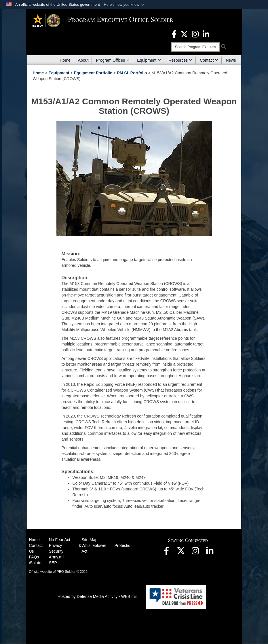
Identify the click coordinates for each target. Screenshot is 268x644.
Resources (180, 60)
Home (65, 60)
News (231, 60)
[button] (125, 5)
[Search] (195, 47)
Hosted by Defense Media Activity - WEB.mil (97, 596)
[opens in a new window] (174, 34)
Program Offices (113, 60)
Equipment (149, 60)
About (83, 60)
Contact (209, 60)
